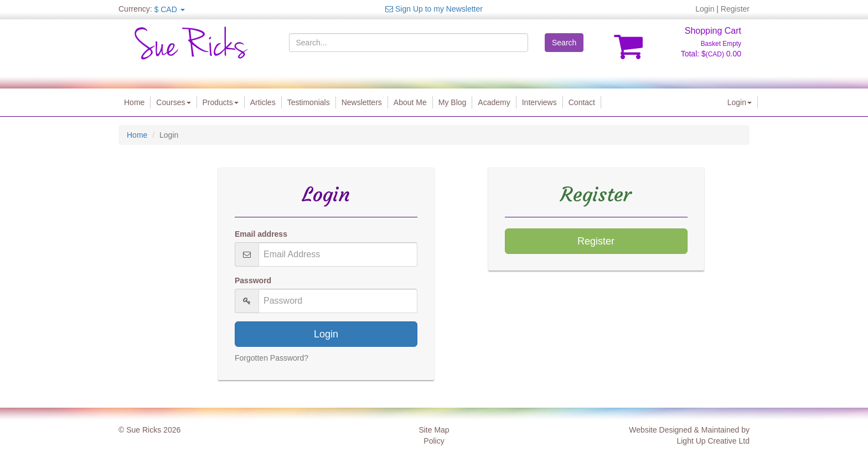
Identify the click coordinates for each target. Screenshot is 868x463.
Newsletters (362, 102)
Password (253, 280)
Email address (261, 234)
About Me (410, 102)
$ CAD (170, 9)
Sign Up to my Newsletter (434, 9)
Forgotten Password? (272, 358)
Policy (434, 441)
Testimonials (309, 102)
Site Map (434, 430)
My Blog (453, 102)
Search (564, 43)
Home (134, 102)
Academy (494, 102)
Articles (263, 102)
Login (705, 9)
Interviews (539, 102)
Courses (173, 102)
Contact (582, 102)
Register (735, 9)
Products (221, 102)
